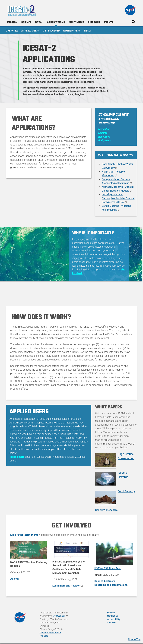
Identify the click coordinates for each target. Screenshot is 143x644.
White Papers (72, 31)
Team (87, 31)
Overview (12, 31)
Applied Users (30, 31)
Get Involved (51, 31)
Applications (56, 23)
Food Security (126, 491)
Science (26, 23)
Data (38, 23)
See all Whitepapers (106, 510)
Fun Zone (94, 23)
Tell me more (17, 457)
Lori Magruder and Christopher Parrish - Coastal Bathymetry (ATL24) (118, 198)
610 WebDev (61, 616)
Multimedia (76, 23)
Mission (12, 23)
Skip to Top (134, 639)
